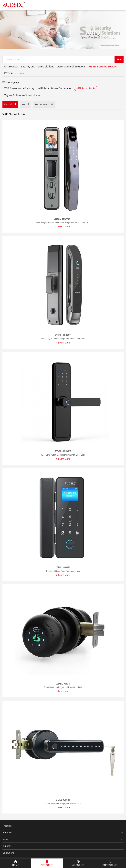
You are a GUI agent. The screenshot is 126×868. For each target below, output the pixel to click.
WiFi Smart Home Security (19, 88)
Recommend (44, 104)
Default (10, 104)
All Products (11, 66)
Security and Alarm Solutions (37, 66)
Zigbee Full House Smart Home (22, 95)
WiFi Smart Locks (86, 88)
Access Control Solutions (71, 66)
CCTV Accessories (14, 73)
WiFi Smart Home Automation (55, 88)
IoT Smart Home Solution (103, 67)
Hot (25, 104)
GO (119, 59)
